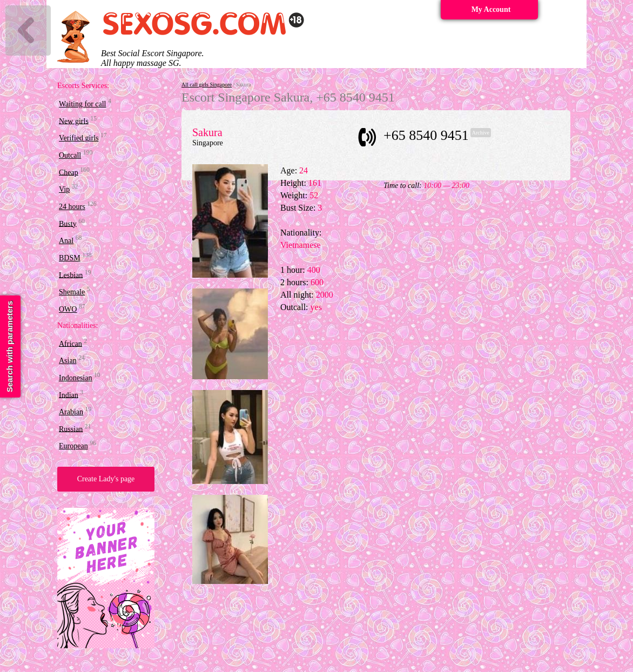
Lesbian (71, 275)
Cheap (69, 172)
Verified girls (79, 138)
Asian (68, 361)
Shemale (72, 292)
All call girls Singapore (207, 85)
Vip (64, 189)
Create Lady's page (106, 479)
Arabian (71, 412)
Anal (66, 241)
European (73, 446)
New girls (74, 121)
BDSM (70, 258)
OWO (68, 309)
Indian (69, 395)
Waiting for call (83, 104)
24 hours (72, 207)
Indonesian (75, 378)
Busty (68, 223)
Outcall (70, 155)
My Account (491, 9)
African (70, 343)
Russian (71, 429)
